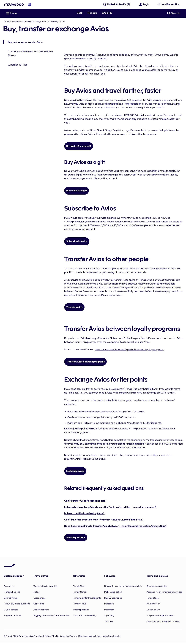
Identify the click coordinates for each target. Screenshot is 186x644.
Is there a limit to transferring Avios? (85, 513)
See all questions (76, 538)
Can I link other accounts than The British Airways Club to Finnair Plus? (104, 520)
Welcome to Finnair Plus (23, 22)
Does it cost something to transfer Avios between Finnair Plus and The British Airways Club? (116, 526)
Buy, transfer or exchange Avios (50, 22)
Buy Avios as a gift (77, 191)
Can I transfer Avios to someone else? (86, 501)
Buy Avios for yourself (79, 146)
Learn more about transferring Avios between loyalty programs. (130, 350)
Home (7, 22)
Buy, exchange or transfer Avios (24, 42)
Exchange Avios (76, 471)
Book (80, 13)
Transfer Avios (75, 307)
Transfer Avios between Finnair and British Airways (31, 53)
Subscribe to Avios (18, 65)
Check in (107, 13)
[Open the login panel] (144, 4)
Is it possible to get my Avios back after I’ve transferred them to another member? (110, 507)
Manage (92, 13)
